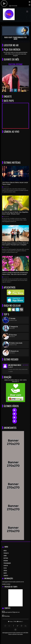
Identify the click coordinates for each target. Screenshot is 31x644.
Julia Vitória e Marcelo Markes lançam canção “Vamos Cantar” (15, 183)
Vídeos (5, 570)
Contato (6, 575)
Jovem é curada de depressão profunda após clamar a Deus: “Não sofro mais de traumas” (15, 273)
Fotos (5, 568)
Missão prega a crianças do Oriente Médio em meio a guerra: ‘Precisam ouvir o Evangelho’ (15, 244)
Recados (6, 561)
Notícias (6, 558)
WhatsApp (7, 616)
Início (5, 551)
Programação (7, 563)
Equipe (5, 573)
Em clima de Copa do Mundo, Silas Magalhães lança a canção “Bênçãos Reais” (15, 213)
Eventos (6, 565)
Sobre (5, 556)
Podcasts (6, 553)
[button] (27, 12)
